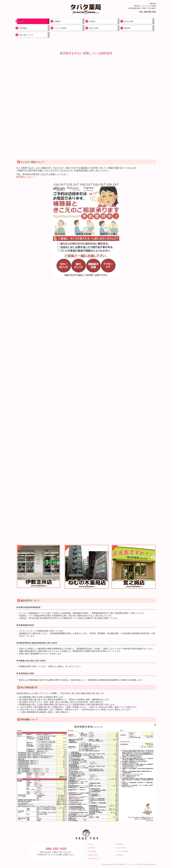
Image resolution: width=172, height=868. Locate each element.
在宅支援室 (23, 28)
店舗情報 (57, 21)
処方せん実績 (129, 21)
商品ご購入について (26, 35)
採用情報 (127, 28)
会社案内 (92, 21)
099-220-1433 (150, 12)
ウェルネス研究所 (60, 28)
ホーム (22, 21)
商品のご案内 (94, 28)
